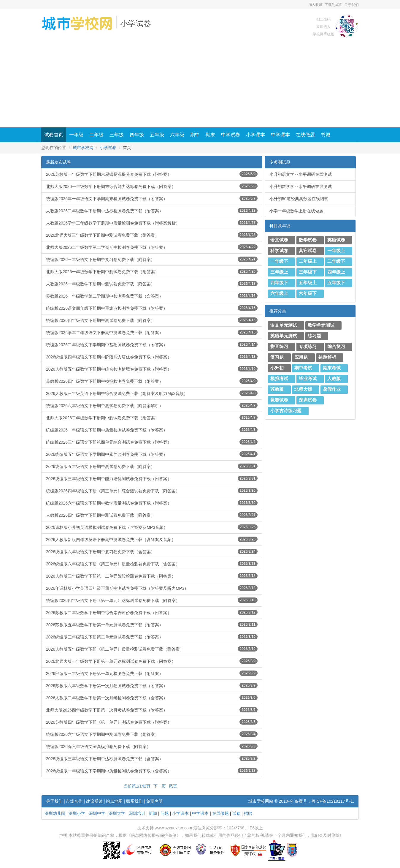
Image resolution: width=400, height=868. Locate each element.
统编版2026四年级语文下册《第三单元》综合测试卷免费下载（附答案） (152, 491)
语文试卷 (279, 240)
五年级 (157, 135)
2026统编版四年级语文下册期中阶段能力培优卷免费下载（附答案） (152, 357)
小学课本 (255, 135)
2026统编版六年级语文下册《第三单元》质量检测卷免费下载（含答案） (152, 564)
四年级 (137, 135)
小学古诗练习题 (286, 411)
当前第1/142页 (137, 786)
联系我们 (134, 801)
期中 (195, 135)
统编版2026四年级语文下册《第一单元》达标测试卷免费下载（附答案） (152, 600)
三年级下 (308, 272)
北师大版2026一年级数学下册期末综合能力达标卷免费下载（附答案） (152, 186)
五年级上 (308, 283)
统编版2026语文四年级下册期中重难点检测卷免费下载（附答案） (152, 308)
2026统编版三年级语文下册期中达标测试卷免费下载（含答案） (152, 758)
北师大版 (303, 389)
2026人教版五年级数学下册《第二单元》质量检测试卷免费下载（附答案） (152, 649)
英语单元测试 (284, 336)
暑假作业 (332, 389)
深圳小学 (77, 813)
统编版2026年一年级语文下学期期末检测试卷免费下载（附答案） (152, 198)
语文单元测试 (284, 325)
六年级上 (279, 293)
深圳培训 (137, 813)
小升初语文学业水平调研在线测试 (301, 174)
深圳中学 (97, 813)
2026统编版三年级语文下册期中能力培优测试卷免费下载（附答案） (152, 478)
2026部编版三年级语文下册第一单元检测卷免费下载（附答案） (152, 673)
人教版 (334, 379)
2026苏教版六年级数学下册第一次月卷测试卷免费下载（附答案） (152, 685)
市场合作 (74, 801)
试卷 (236, 813)
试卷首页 (54, 135)
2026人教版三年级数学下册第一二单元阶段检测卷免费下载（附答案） (152, 576)
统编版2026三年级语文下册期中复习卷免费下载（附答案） (152, 259)
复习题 (277, 357)
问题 (165, 813)
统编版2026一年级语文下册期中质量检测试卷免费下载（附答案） (152, 430)
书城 (326, 135)
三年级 (117, 135)
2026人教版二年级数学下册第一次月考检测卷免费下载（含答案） (152, 698)
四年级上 (336, 272)
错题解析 (327, 357)
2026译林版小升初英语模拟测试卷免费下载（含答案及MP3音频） (152, 527)
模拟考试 (279, 379)
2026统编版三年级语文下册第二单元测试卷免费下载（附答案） (152, 637)
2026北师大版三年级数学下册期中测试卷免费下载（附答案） (152, 235)
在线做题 (305, 135)
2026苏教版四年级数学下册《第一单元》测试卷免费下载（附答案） (152, 722)
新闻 (153, 813)
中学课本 (280, 135)
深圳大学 (117, 813)
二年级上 (308, 261)
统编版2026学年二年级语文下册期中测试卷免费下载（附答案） (152, 332)
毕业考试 (308, 379)
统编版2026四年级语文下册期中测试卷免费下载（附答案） (152, 320)
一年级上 (336, 251)
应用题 (301, 357)
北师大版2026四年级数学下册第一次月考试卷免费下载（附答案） (152, 710)
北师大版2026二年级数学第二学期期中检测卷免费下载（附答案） (152, 247)
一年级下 (279, 261)
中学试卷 (231, 135)
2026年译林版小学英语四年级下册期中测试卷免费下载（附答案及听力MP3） (152, 588)
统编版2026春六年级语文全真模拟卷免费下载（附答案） (152, 746)
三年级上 (279, 272)
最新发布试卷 (58, 162)
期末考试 (332, 368)
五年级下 (336, 283)
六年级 (177, 135)
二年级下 (336, 261)
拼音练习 (279, 347)
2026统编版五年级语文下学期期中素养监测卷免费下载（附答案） (152, 454)
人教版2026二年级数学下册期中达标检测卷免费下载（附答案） (152, 211)
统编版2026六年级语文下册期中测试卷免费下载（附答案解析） (152, 405)
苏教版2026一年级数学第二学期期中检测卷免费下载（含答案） (152, 296)
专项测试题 (280, 162)
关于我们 (352, 5)
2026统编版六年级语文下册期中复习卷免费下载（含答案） (152, 551)
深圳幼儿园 (55, 813)
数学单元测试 (321, 325)
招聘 (248, 813)
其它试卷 (308, 251)
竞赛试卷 (279, 400)
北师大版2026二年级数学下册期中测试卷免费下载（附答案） (152, 418)
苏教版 (277, 389)
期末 (210, 135)
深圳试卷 (308, 400)
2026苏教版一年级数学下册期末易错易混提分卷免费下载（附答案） (152, 174)
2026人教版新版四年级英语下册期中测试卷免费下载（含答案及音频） (152, 539)
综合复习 (336, 347)
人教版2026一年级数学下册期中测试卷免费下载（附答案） (152, 284)
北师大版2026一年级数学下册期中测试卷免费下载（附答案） (152, 271)
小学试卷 (136, 24)
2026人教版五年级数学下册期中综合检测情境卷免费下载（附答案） (152, 369)
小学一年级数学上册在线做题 (296, 211)
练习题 (314, 336)
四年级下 (279, 283)
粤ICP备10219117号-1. (333, 801)
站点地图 (114, 801)
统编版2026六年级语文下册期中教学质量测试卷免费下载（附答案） (152, 503)
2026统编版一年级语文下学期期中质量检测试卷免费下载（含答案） (152, 771)
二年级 (96, 135)
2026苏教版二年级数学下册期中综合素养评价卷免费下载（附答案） (152, 612)
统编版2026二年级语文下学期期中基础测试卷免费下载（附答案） (152, 344)
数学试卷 (308, 240)
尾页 (173, 786)
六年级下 (308, 293)
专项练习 (308, 347)
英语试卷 (336, 240)
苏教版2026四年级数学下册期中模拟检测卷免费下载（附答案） (152, 381)
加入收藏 (315, 5)
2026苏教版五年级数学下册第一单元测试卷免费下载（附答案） (152, 624)
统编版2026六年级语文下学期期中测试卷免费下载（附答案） (152, 734)
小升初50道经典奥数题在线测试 (299, 199)
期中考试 (303, 368)
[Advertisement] (200, 83)
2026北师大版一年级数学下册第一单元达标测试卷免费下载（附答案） (152, 661)
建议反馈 (94, 801)
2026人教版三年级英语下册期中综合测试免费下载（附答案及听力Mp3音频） (152, 393)
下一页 (160, 786)
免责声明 (154, 801)
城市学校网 (83, 148)
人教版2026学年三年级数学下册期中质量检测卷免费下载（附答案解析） (152, 223)
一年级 (76, 135)
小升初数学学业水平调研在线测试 (301, 186)
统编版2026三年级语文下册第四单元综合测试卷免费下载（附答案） (152, 442)
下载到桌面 (334, 5)
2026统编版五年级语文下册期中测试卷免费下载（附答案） (152, 466)
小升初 (277, 368)
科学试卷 (279, 251)
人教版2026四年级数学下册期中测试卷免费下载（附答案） (152, 515)
